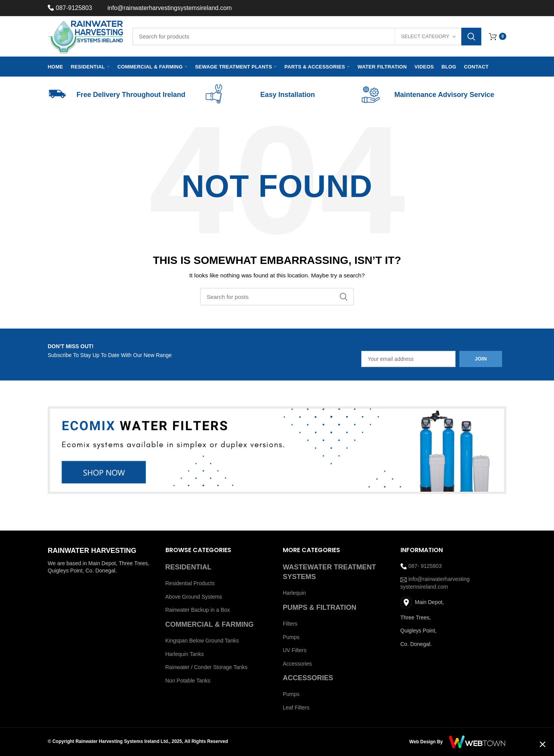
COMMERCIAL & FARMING (210, 624)
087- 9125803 (421, 566)
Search (471, 37)
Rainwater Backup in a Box (198, 610)
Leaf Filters (296, 708)
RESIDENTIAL (189, 567)
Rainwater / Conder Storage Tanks (207, 667)
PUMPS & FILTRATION (320, 607)
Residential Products (190, 583)
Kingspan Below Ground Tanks (202, 641)
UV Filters (295, 650)
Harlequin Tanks (185, 654)
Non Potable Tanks (188, 681)
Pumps (291, 637)
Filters (290, 624)
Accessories (297, 664)
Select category (425, 36)
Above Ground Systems (194, 597)
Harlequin (294, 593)
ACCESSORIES (308, 678)
